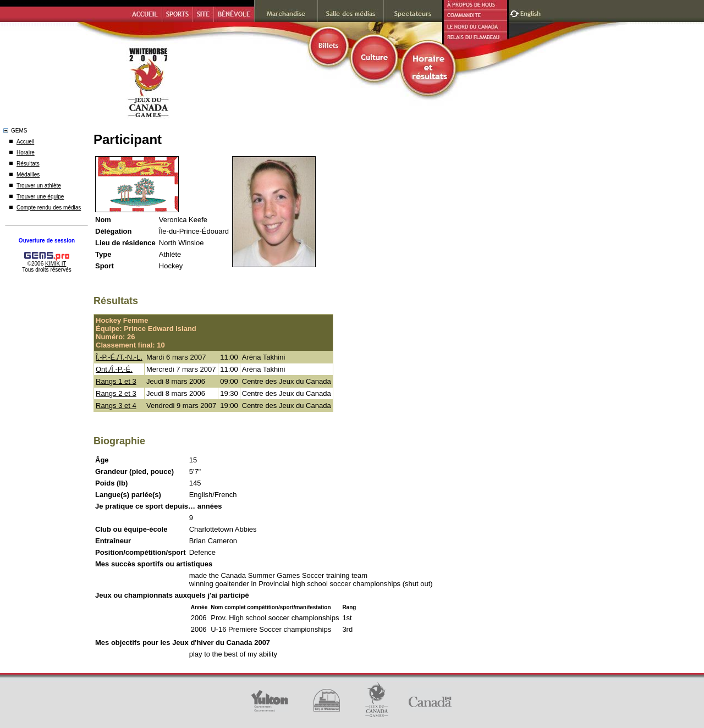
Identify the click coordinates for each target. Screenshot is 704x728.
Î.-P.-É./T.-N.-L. (119, 357)
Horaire (26, 153)
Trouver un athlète (39, 186)
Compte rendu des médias (49, 208)
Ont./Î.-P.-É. (114, 369)
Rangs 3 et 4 (116, 406)
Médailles (28, 175)
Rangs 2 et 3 (116, 393)
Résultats (28, 164)
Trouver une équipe (40, 197)
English (532, 12)
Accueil (25, 142)
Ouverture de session (47, 241)
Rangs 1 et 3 (116, 381)
